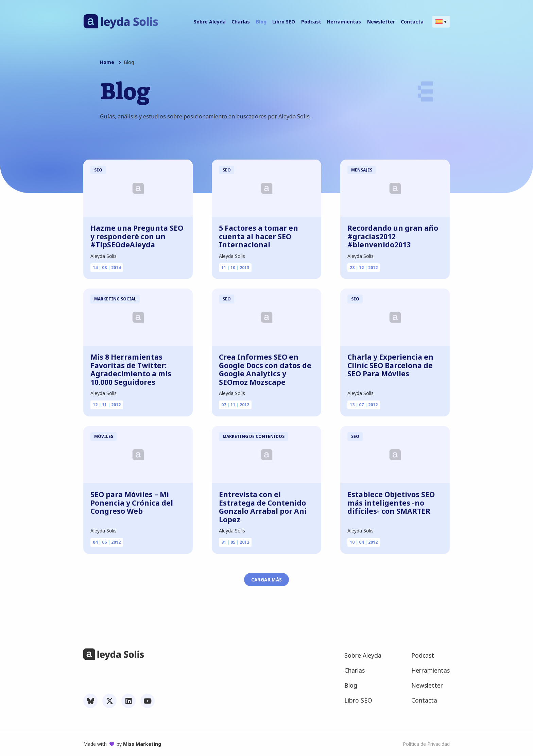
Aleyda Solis (104, 256)
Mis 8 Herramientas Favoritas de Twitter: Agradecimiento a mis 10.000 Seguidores (131, 369)
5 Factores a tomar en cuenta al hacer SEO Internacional (259, 236)
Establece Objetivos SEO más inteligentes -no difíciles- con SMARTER (391, 503)
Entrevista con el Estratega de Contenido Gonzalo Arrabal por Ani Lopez (263, 507)
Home (107, 62)
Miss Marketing (142, 744)
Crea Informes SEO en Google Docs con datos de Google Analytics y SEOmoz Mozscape (265, 369)
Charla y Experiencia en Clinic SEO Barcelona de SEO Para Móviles (390, 365)
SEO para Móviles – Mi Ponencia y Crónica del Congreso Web (132, 503)
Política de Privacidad (426, 744)
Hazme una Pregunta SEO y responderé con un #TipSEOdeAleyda (137, 236)
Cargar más (267, 580)
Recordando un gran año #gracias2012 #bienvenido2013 (393, 236)
